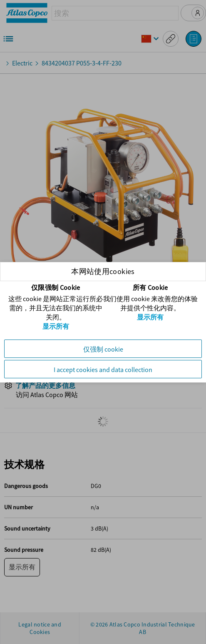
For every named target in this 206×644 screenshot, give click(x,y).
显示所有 (56, 326)
